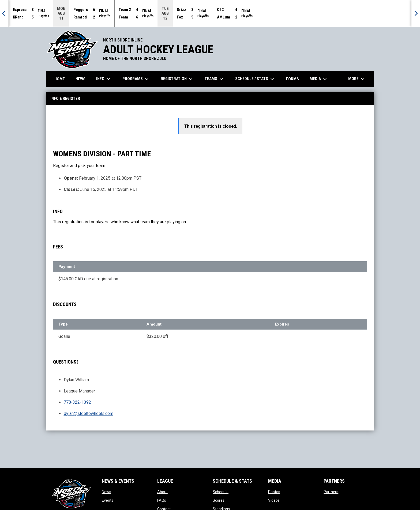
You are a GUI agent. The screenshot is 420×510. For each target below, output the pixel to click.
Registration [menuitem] (177, 79)
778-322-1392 (77, 402)
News (106, 492)
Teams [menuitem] (215, 79)
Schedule (221, 492)
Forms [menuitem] (292, 79)
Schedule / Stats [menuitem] (255, 79)
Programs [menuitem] (136, 79)
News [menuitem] (80, 79)
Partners (331, 492)
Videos (274, 500)
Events (108, 500)
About (162, 492)
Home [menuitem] (60, 79)
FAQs (162, 500)
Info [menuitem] (104, 79)
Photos (274, 492)
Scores (219, 500)
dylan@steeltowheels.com (89, 413)
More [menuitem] (357, 79)
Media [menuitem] (319, 79)
